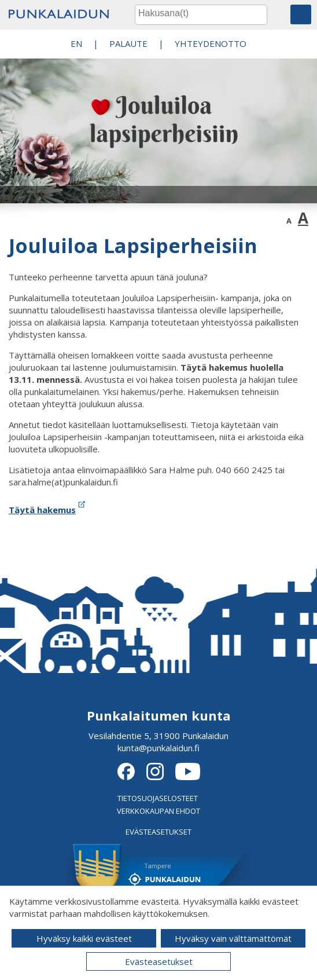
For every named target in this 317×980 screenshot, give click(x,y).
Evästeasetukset (159, 961)
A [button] (289, 221)
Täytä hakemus (48, 510)
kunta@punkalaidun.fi (158, 748)
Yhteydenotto (211, 43)
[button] (301, 14)
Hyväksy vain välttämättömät (233, 938)
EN (76, 43)
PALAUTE (128, 43)
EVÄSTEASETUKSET (158, 832)
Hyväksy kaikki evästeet (84, 938)
